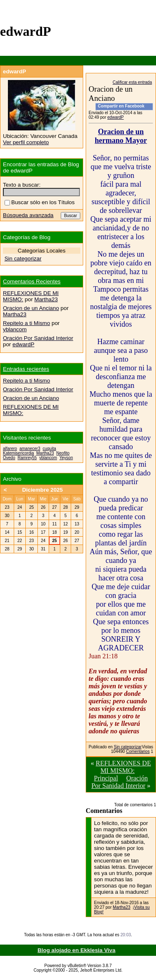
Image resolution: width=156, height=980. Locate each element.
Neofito (63, 453)
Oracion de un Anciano (31, 308)
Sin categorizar (128, 747)
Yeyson (66, 458)
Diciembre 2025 (42, 490)
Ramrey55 (27, 458)
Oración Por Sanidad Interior (120, 782)
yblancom (15, 329)
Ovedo (9, 458)
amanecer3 (30, 449)
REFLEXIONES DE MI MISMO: (123, 767)
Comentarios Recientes (32, 281)
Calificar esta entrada (132, 82)
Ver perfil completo (26, 142)
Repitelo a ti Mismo (26, 323)
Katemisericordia (18, 453)
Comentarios (138, 751)
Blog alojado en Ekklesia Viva (76, 950)
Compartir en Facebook (121, 106)
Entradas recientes (26, 369)
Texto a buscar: (22, 185)
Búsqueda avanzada (28, 215)
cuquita (50, 449)
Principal (106, 778)
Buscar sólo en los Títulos (40, 202)
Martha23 (121, 907)
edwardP (115, 117)
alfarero (10, 449)
